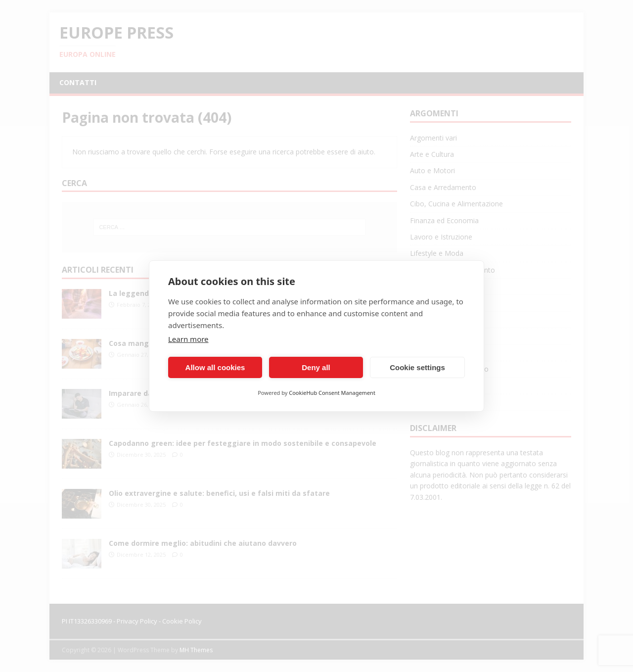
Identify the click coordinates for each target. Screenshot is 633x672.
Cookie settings (417, 367)
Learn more (188, 339)
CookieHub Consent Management (332, 393)
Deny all (316, 367)
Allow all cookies (215, 367)
